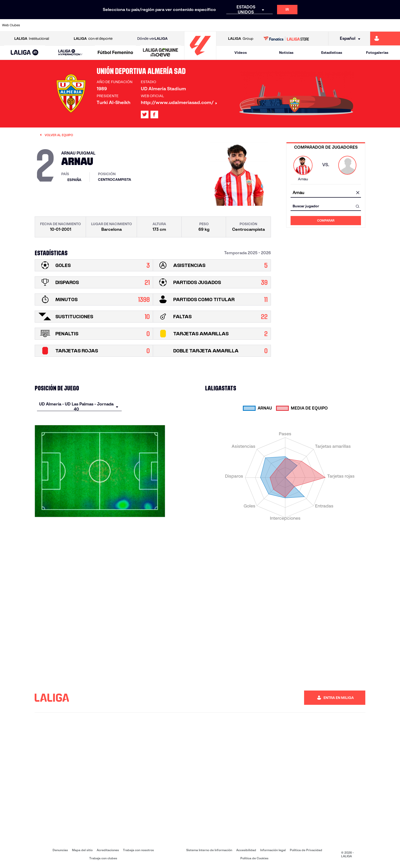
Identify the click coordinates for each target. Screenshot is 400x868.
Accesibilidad (246, 850)
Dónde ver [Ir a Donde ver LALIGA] (152, 39)
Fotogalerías (377, 53)
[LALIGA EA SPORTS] (25, 53)
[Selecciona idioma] (348, 39)
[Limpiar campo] (358, 193)
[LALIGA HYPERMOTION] (71, 53)
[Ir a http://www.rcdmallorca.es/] (262, 25)
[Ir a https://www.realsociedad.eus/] (337, 25)
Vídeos (241, 53)
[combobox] (326, 193)
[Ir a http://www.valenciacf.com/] (375, 25)
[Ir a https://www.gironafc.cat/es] (167, 25)
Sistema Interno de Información (209, 850)
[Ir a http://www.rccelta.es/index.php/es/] (224, 25)
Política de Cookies (254, 858)
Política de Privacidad (306, 850)
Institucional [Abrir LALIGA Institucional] (32, 39)
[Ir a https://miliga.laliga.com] (385, 39)
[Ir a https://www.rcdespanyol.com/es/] (243, 25)
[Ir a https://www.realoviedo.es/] (319, 25)
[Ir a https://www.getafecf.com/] (148, 25)
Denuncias (60, 850)
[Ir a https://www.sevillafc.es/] (356, 25)
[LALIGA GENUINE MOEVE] (161, 53)
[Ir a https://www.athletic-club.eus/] (35, 25)
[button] (25, 53)
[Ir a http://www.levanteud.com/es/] (186, 25)
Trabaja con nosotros (138, 850)
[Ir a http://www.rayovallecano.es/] (205, 25)
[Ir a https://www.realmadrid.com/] (299, 25)
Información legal (273, 850)
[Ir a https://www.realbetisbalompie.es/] (281, 25)
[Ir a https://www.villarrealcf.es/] (394, 25)
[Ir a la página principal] (200, 58)
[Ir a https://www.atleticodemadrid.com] (54, 25)
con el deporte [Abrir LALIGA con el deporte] (93, 39)
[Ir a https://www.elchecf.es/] (110, 25)
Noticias (286, 53)
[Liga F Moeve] (115, 53)
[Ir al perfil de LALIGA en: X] (145, 114)
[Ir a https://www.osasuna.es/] (73, 25)
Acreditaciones (108, 850)
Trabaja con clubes (103, 858)
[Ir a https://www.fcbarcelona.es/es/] (130, 25)
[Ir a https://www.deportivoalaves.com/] (92, 25)
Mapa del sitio (82, 850)
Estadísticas (332, 53)
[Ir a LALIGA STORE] (286, 39)
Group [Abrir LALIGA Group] (241, 39)
